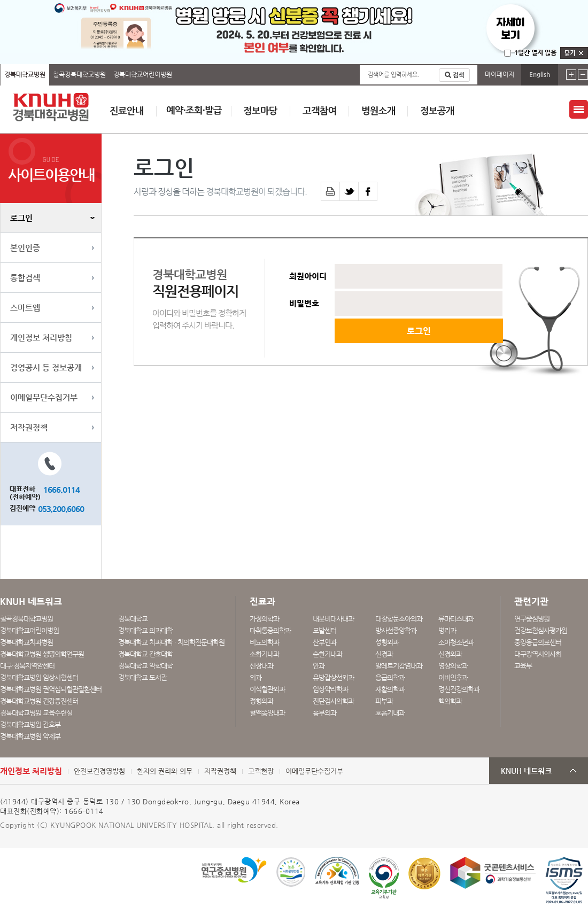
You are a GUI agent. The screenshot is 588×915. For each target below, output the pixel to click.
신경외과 (450, 654)
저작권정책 (29, 427)
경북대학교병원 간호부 (30, 724)
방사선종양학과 (396, 630)
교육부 (523, 666)
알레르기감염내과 (399, 666)
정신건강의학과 (459, 689)
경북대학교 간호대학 (145, 654)
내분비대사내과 (333, 619)
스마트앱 (25, 308)
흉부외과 (324, 713)
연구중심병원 (532, 619)
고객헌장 (261, 771)
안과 (319, 666)
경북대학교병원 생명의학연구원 (42, 654)
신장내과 (261, 666)
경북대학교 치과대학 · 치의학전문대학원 (171, 642)
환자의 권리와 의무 (165, 771)
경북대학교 (133, 619)
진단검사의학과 (333, 701)
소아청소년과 (456, 642)
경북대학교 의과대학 (145, 630)
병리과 (447, 630)
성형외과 (387, 642)
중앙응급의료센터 (538, 642)
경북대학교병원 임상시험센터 (39, 677)
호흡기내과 (390, 713)
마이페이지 (500, 74)
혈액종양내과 (267, 713)
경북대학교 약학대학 (145, 666)
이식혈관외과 (267, 689)
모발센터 (324, 630)
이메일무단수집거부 (44, 397)
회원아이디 (308, 276)
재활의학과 (390, 689)
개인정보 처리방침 (41, 338)
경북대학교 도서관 (142, 677)
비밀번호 (304, 304)
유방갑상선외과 (333, 677)
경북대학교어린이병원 (143, 74)
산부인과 (324, 642)
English (540, 74)
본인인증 (25, 248)
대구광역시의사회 (538, 654)
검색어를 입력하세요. (393, 75)
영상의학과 (453, 666)
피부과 (384, 701)
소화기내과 (264, 654)
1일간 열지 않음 (535, 52)
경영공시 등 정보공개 (46, 367)
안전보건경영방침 (99, 771)
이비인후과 (453, 677)
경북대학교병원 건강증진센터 (39, 701)
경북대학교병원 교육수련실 (36, 713)
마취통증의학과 (270, 630)
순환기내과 (327, 654)
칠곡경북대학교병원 (79, 74)
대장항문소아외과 (399, 619)
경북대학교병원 (25, 74)
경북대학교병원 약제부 (30, 736)
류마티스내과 (456, 619)
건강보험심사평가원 (541, 630)
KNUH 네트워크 (526, 771)
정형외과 (261, 701)
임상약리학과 (330, 689)
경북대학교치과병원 (26, 642)
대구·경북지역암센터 (27, 666)
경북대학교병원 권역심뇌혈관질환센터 (51, 689)
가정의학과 (264, 619)
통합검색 (25, 278)
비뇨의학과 (264, 642)
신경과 (384, 654)
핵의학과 (450, 701)
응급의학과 (390, 677)
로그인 (21, 218)
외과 (256, 677)
